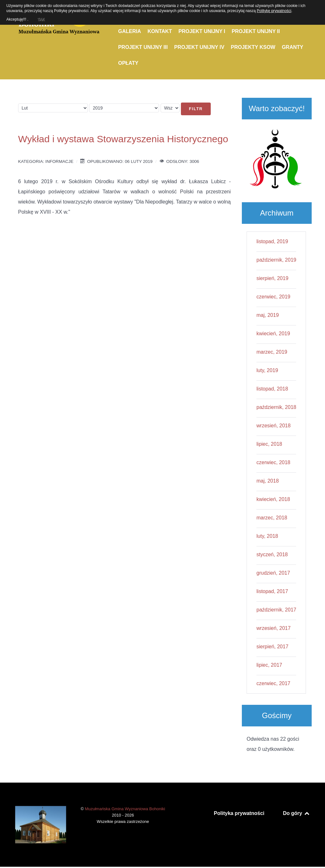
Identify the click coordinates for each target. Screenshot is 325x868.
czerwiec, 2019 (273, 297)
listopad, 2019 (272, 241)
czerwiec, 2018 (273, 462)
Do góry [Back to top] (297, 813)
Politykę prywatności (274, 11)
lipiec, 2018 (269, 444)
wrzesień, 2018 (274, 426)
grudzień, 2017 (273, 573)
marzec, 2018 (272, 518)
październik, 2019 (276, 260)
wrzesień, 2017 (274, 628)
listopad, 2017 (272, 591)
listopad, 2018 (272, 389)
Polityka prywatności (239, 813)
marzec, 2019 (272, 352)
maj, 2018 (268, 481)
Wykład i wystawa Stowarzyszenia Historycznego (123, 139)
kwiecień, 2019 (273, 334)
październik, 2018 (276, 407)
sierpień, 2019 (272, 278)
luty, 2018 (267, 536)
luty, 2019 (267, 370)
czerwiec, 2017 (273, 683)
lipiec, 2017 (269, 665)
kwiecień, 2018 (273, 499)
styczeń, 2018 (272, 554)
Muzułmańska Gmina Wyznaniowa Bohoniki (125, 809)
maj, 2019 (268, 315)
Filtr (196, 109)
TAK (41, 18)
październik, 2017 (276, 610)
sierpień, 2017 (272, 647)
